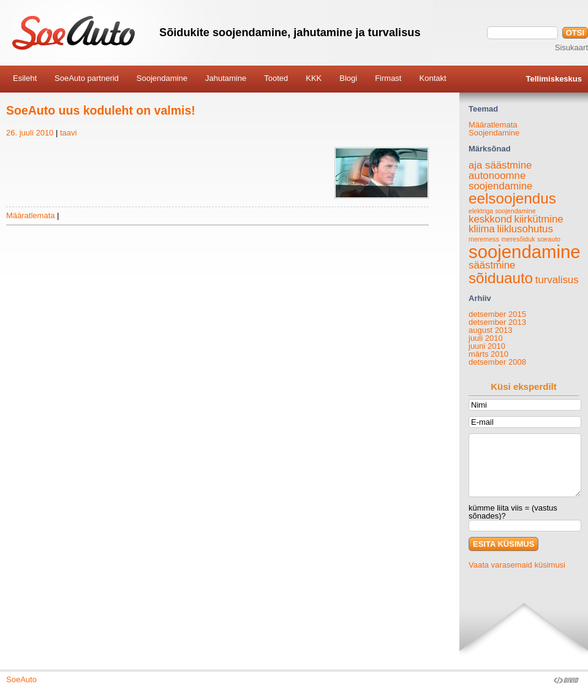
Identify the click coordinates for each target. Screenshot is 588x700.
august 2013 (491, 330)
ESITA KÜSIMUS (503, 544)
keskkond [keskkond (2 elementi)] (490, 219)
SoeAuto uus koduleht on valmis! (101, 110)
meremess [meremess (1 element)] (484, 239)
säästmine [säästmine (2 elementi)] (492, 265)
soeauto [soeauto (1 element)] (549, 239)
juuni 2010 (487, 346)
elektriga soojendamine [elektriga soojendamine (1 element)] (502, 211)
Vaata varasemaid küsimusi (517, 565)
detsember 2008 (497, 362)
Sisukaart (571, 48)
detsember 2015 (497, 314)
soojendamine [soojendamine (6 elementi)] (525, 252)
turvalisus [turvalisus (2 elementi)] (557, 280)
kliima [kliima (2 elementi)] (482, 229)
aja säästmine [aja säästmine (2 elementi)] (500, 165)
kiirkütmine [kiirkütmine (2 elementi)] (538, 219)
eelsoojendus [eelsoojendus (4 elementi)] (512, 198)
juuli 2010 (486, 338)
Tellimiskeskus (554, 79)
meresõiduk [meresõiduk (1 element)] (518, 239)
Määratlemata (30, 215)
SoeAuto (21, 679)
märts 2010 (488, 354)
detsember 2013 (497, 322)
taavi (68, 133)
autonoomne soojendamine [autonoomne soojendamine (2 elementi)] (500, 181)
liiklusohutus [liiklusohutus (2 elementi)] (525, 229)
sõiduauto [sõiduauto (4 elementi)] (501, 278)
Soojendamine (494, 133)
